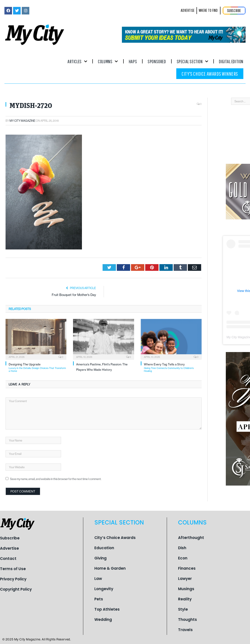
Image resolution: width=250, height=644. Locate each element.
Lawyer (185, 579)
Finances (187, 568)
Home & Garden (110, 568)
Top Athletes (107, 609)
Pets (99, 599)
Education (104, 548)
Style (183, 609)
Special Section (192, 61)
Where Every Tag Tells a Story (173, 368)
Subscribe (10, 538)
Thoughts (187, 620)
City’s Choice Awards (115, 538)
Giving (100, 558)
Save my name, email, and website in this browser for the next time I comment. (56, 479)
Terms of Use (13, 569)
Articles (77, 61)
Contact (8, 559)
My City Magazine (22, 121)
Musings (186, 589)
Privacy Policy (13, 579)
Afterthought (191, 538)
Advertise (9, 548)
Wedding (103, 620)
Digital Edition (231, 61)
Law (98, 579)
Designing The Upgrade (38, 368)
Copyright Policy (16, 589)
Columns (108, 61)
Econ (183, 558)
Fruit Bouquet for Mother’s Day (74, 295)
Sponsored (157, 61)
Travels (185, 630)
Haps (133, 61)
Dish (182, 548)
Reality (185, 599)
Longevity (104, 589)
